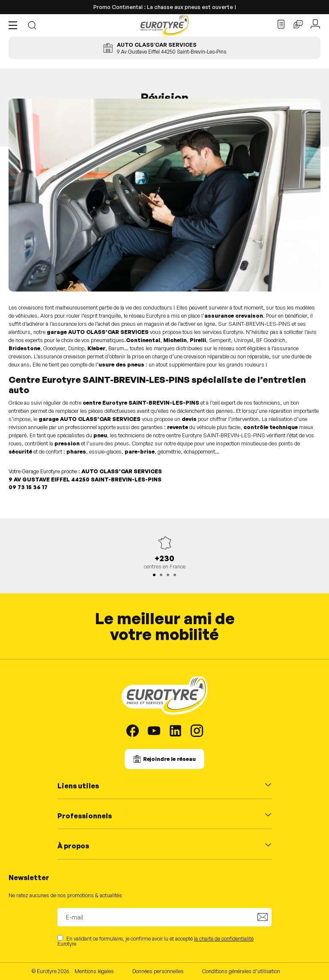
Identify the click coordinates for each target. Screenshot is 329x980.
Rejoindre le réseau (169, 759)
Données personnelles (158, 971)
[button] (15, 25)
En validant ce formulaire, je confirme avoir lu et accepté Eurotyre (156, 941)
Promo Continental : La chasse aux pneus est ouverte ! (165, 7)
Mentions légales (94, 971)
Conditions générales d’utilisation (241, 971)
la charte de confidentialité (224, 939)
